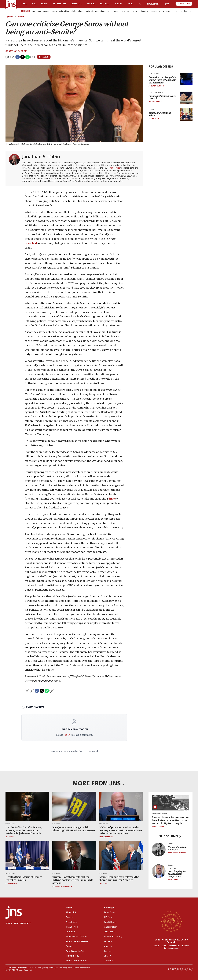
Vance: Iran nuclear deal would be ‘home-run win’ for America (119, 879)
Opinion (118, 4)
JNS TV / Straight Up (159, 814)
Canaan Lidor (11, 884)
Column (21, 17)
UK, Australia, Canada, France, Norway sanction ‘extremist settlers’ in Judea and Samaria (24, 831)
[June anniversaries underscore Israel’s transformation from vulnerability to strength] (170, 803)
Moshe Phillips (174, 880)
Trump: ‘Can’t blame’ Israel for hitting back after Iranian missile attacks (73, 880)
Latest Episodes (166, 11)
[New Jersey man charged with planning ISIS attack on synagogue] (74, 806)
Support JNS (184, 4)
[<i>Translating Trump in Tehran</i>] (186, 115)
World (44, 4)
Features (105, 4)
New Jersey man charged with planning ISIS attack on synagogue (74, 829)
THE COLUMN (171, 836)
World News (10, 824)
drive (112, 499)
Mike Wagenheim (106, 837)
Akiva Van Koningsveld (62, 887)
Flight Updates (77, 11)
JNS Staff (9, 837)
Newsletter (153, 4)
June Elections (43, 11)
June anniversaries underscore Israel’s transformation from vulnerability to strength (170, 820)
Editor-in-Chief (154, 74)
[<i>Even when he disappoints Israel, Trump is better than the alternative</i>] (186, 79)
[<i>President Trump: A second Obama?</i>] (186, 98)
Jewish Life (76, 4)
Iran (34, 11)
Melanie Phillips (155, 102)
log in (67, 735)
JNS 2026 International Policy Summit (142, 11)
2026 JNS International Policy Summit (171, 941)
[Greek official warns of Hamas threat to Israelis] (27, 856)
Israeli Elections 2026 (116, 11)
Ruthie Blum (154, 119)
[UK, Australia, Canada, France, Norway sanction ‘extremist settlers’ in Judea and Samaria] (27, 806)
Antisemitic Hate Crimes (95, 11)
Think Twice (114, 168)
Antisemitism (59, 4)
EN (168, 4)
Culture (91, 4)
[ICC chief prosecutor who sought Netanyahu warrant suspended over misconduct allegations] (121, 806)
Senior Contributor (156, 92)
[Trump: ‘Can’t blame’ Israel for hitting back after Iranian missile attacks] (74, 856)
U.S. (34, 4)
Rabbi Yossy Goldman (177, 853)
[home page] (11, 5)
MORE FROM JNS (99, 783)
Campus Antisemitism (60, 11)
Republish (44, 57)
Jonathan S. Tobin (16, 51)
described (31, 243)
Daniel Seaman (158, 827)
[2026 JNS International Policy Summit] (171, 921)
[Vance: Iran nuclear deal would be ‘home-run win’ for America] (121, 856)
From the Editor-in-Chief (185, 11)
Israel (24, 4)
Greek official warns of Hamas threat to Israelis (24, 879)
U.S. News (56, 824)
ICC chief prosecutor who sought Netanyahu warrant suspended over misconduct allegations (121, 831)
